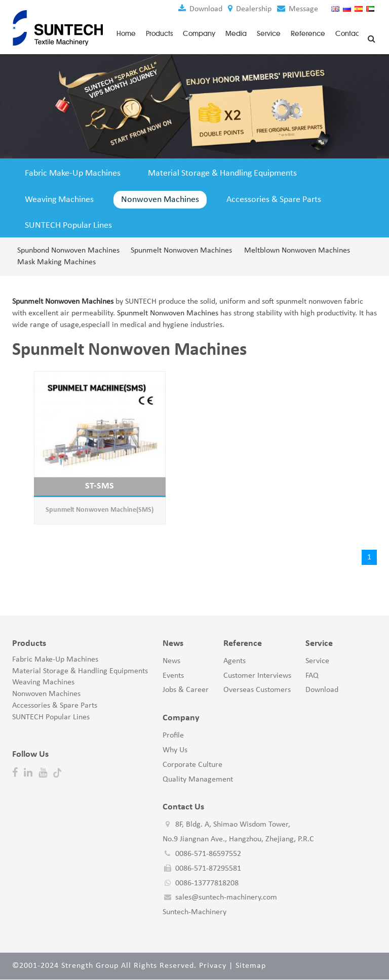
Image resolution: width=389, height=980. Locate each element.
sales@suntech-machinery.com (226, 899)
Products (159, 33)
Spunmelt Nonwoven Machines (181, 251)
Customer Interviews (257, 676)
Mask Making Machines (56, 263)
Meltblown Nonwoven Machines (295, 251)
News (171, 662)
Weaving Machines (59, 200)
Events (173, 676)
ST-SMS (100, 487)
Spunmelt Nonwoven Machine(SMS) (100, 511)
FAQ (312, 676)
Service (269, 33)
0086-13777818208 (207, 884)
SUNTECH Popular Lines (68, 227)
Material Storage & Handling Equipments (222, 173)
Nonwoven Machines (160, 200)
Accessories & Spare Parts (274, 200)
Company (199, 33)
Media (236, 33)
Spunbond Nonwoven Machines (68, 251)
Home (126, 33)
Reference (308, 33)
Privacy (213, 966)
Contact (348, 33)
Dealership (249, 9)
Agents (235, 662)
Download (200, 9)
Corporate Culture (192, 765)
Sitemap (251, 966)
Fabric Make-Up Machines (73, 173)
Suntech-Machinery (194, 913)
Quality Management (198, 780)
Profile (173, 736)
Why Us (175, 751)
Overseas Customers (257, 691)
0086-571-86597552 (208, 854)
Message (297, 9)
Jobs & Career (186, 691)
